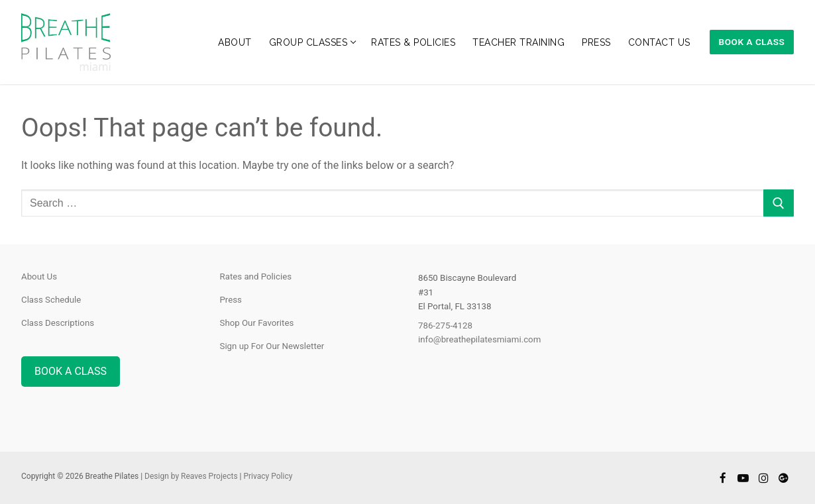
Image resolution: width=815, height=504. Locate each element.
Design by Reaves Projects (191, 476)
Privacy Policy (268, 476)
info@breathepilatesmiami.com (479, 339)
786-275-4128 (445, 326)
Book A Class (752, 42)
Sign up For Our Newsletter (272, 346)
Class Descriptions (58, 323)
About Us (39, 277)
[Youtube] (743, 478)
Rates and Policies (256, 277)
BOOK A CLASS (71, 371)
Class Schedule (51, 300)
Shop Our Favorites (257, 323)
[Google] (784, 478)
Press (231, 300)
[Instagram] (764, 478)
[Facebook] (723, 478)
